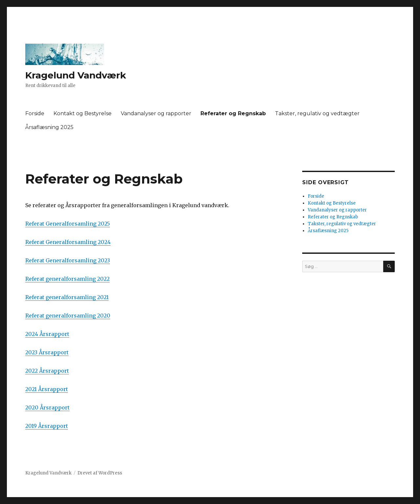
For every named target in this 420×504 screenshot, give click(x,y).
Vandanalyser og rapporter (156, 113)
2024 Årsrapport (47, 334)
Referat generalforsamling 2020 (68, 316)
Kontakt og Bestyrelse (83, 113)
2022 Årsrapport (47, 371)
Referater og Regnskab (233, 113)
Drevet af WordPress (100, 473)
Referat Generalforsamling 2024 (68, 242)
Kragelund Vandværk (76, 75)
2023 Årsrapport (47, 352)
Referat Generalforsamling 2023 (68, 260)
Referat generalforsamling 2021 (67, 297)
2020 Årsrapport (47, 407)
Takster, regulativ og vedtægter (317, 113)
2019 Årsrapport (47, 426)
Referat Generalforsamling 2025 (68, 224)
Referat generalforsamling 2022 (67, 279)
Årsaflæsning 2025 (49, 127)
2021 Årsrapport (47, 389)
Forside (35, 113)
